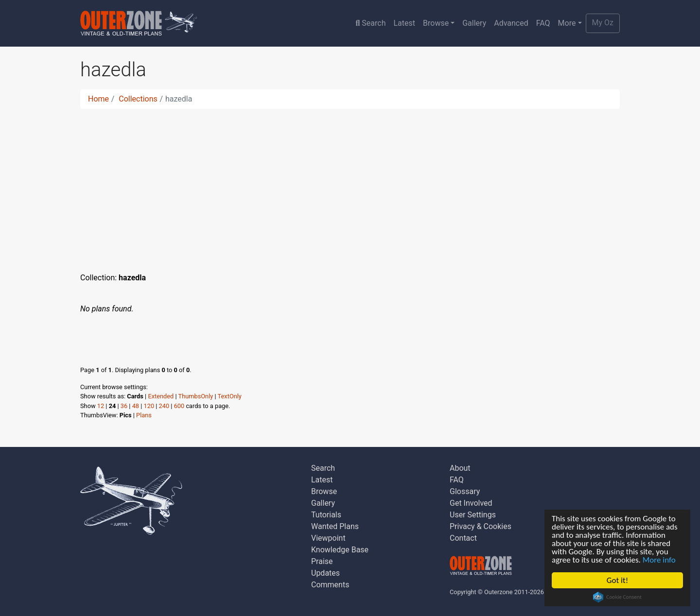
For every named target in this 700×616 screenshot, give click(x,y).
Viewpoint (328, 538)
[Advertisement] (350, 185)
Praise (322, 561)
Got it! (617, 580)
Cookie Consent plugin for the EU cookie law (617, 597)
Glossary (465, 491)
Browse (436, 23)
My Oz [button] (603, 23)
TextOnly (230, 396)
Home (98, 99)
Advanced (511, 23)
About (460, 468)
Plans (144, 415)
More (567, 23)
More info (659, 560)
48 (136, 406)
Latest (404, 23)
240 (164, 406)
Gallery (474, 23)
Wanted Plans (335, 526)
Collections (138, 99)
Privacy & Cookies (481, 526)
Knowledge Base (340, 550)
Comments (330, 585)
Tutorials (326, 515)
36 (124, 406)
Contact (463, 538)
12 (101, 406)
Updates (325, 573)
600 (179, 406)
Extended (161, 396)
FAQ (543, 23)
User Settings (473, 515)
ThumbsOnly (196, 396)
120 (149, 406)
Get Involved (471, 503)
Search (370, 23)
